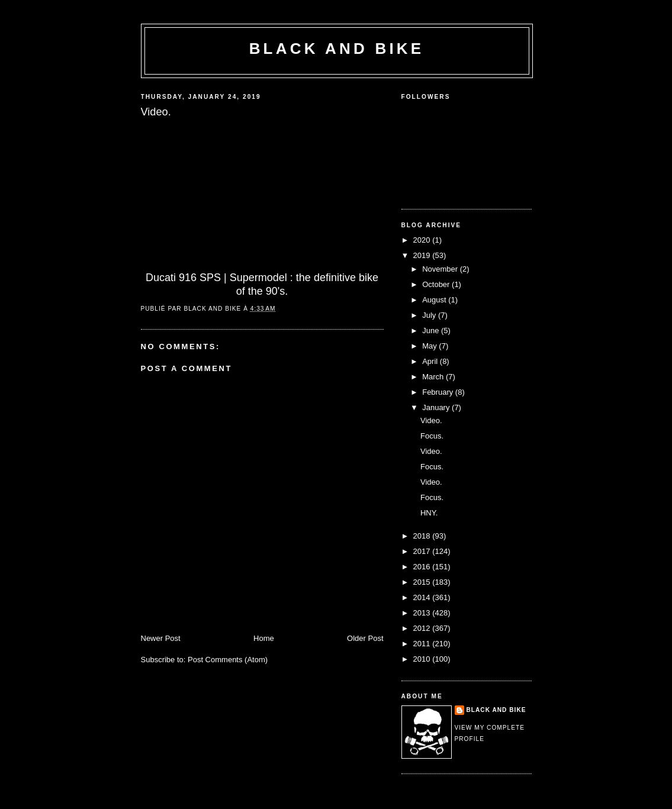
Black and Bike (337, 49)
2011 (423, 644)
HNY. (429, 513)
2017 (423, 551)
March (434, 377)
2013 (423, 613)
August (435, 300)
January (437, 407)
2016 (423, 567)
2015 (423, 582)
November (441, 269)
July (430, 315)
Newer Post (161, 638)
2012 (423, 628)
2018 (423, 536)
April (431, 361)
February (439, 392)
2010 (423, 659)
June (432, 331)
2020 (423, 240)
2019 (423, 255)
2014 (423, 597)
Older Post (365, 638)
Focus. (432, 436)
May (430, 346)
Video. (431, 420)
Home (264, 638)
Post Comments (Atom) (228, 660)
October (437, 284)
